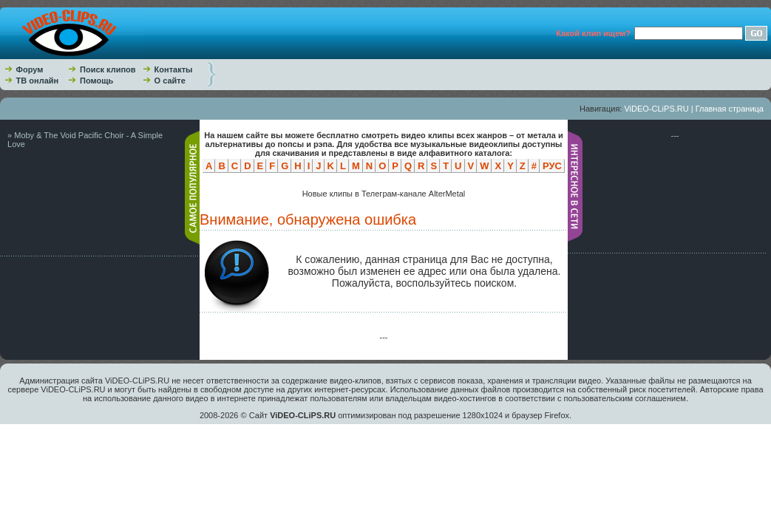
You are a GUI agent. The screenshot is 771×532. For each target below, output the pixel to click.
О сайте (170, 81)
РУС (552, 166)
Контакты (174, 69)
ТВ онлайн (38, 81)
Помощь (96, 81)
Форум (30, 69)
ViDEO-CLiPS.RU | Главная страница (694, 109)
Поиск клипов (108, 69)
